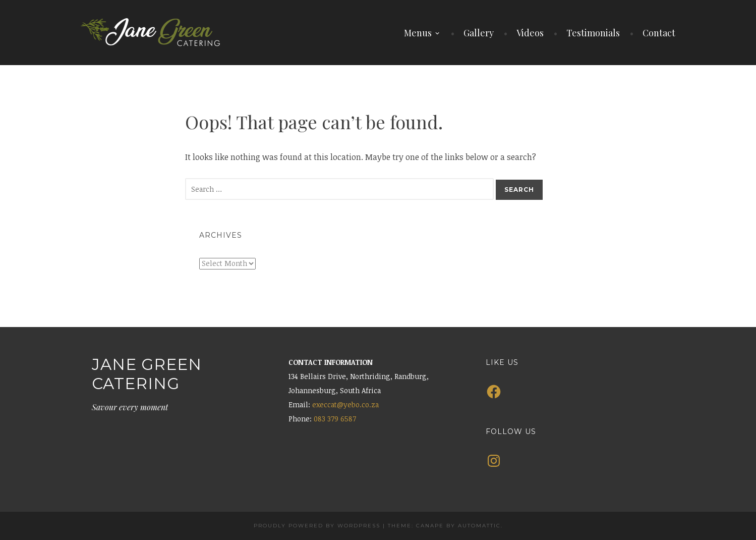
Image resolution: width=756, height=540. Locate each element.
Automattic (479, 526)
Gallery (479, 33)
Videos (530, 33)
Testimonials (593, 33)
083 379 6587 (335, 419)
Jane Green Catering (147, 374)
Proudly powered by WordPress (317, 526)
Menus (418, 33)
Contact (659, 33)
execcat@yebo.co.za (345, 404)
